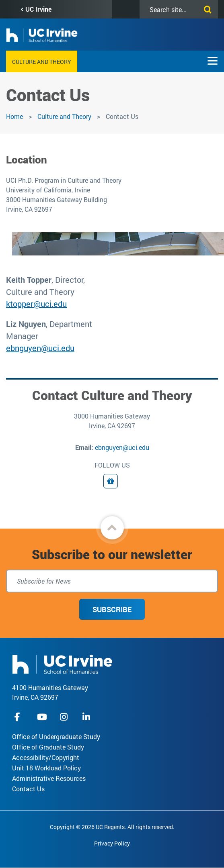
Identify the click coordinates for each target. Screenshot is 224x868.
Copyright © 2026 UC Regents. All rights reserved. (112, 827)
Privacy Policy (112, 843)
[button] (112, 528)
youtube (42, 717)
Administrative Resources (49, 778)
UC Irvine (38, 9)
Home (14, 116)
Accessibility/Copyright (46, 757)
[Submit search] (206, 8)
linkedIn (87, 717)
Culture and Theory (42, 62)
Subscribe (112, 609)
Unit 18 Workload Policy (46, 768)
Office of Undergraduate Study (56, 736)
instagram (65, 717)
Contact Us (28, 789)
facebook (19, 717)
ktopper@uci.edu (36, 304)
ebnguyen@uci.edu (40, 348)
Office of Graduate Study (48, 747)
